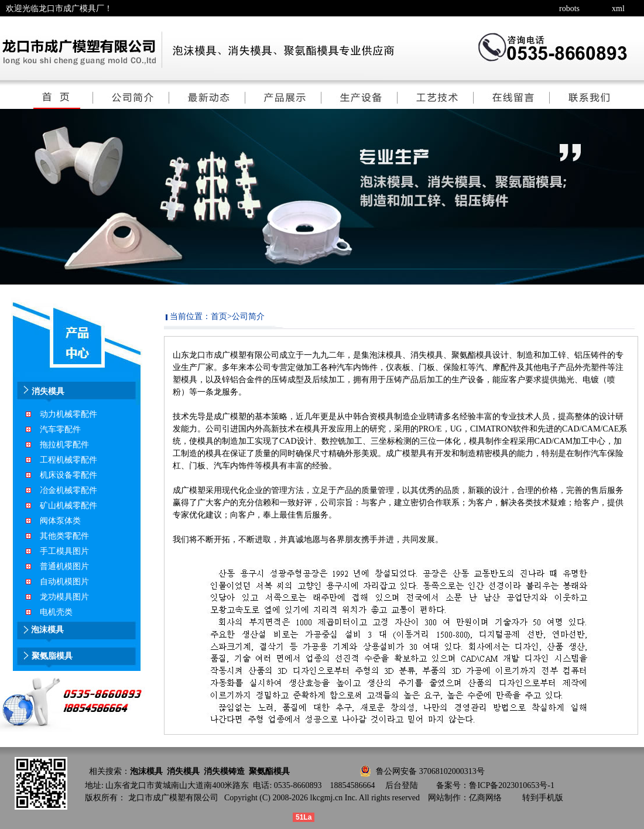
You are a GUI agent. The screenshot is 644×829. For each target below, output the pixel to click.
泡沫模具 (146, 771)
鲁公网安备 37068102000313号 (430, 771)
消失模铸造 (224, 771)
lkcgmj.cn (327, 798)
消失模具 (183, 771)
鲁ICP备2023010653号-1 (511, 785)
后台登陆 (402, 785)
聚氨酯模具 (269, 771)
